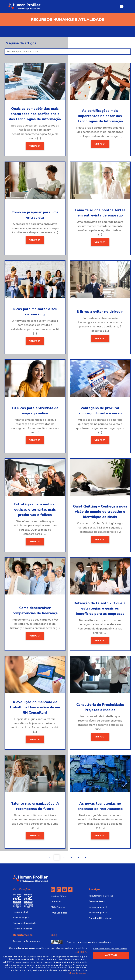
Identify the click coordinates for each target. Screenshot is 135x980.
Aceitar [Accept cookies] (111, 955)
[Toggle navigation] (122, 6)
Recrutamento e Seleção (101, 896)
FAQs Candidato (59, 913)
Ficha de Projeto (21, 918)
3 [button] (71, 857)
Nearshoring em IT (98, 913)
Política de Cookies (23, 929)
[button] (50, 857)
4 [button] (78, 857)
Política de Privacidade (24, 923)
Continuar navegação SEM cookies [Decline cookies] (110, 949)
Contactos (56, 902)
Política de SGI (20, 912)
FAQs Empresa (58, 907)
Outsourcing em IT (98, 907)
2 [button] (64, 857)
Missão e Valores (59, 896)
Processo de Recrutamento (26, 941)
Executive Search (97, 901)
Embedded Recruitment (100, 918)
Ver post (35, 146)
